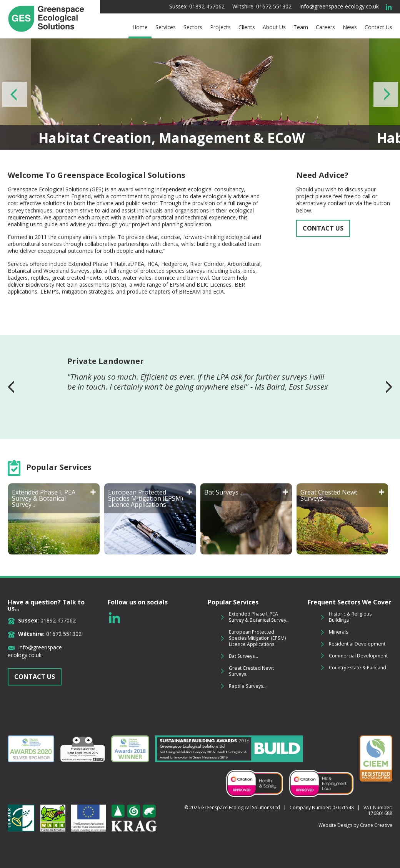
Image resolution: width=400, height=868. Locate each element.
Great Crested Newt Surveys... (251, 671)
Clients (247, 27)
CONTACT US (323, 228)
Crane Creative (376, 825)
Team (301, 27)
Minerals (338, 632)
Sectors (193, 27)
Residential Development (357, 644)
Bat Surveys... (243, 656)
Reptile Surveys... (248, 686)
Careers (325, 27)
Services (166, 27)
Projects (220, 27)
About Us (274, 27)
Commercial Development (358, 656)
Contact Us (378, 27)
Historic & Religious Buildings (350, 617)
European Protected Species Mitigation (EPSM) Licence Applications (257, 638)
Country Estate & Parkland (357, 668)
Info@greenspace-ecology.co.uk (339, 6)
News (350, 27)
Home (140, 27)
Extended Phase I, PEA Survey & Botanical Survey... (259, 617)
